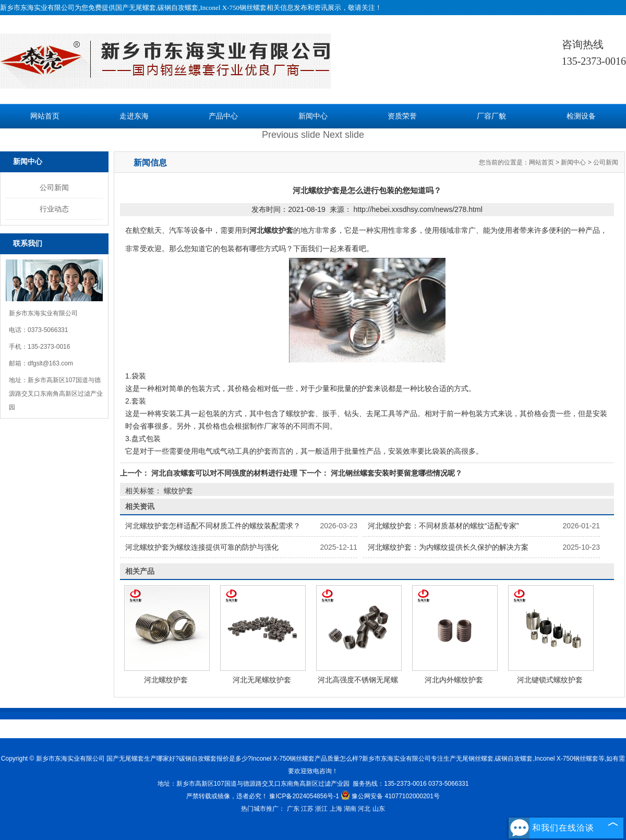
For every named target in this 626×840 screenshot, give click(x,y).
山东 (379, 809)
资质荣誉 (402, 116)
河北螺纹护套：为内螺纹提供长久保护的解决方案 (448, 547)
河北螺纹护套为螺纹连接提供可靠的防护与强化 (202, 547)
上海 (336, 809)
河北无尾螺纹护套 (262, 680)
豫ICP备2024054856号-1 (304, 796)
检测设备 (581, 116)
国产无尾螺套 (136, 8)
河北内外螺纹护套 (454, 680)
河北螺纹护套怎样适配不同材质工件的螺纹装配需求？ (213, 526)
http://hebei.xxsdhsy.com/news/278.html (418, 209)
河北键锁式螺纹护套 (550, 680)
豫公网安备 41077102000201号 (390, 796)
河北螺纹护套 (166, 680)
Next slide (344, 135)
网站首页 (45, 116)
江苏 (307, 809)
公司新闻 (54, 187)
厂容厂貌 (491, 116)
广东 (293, 809)
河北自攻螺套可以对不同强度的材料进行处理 (224, 473)
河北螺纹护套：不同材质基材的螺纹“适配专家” (443, 526)
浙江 (321, 809)
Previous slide (291, 135)
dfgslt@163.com (50, 363)
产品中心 (223, 116)
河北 (364, 809)
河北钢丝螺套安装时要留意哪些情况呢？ (395, 473)
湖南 (350, 809)
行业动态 (54, 209)
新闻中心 (313, 116)
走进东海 (134, 116)
